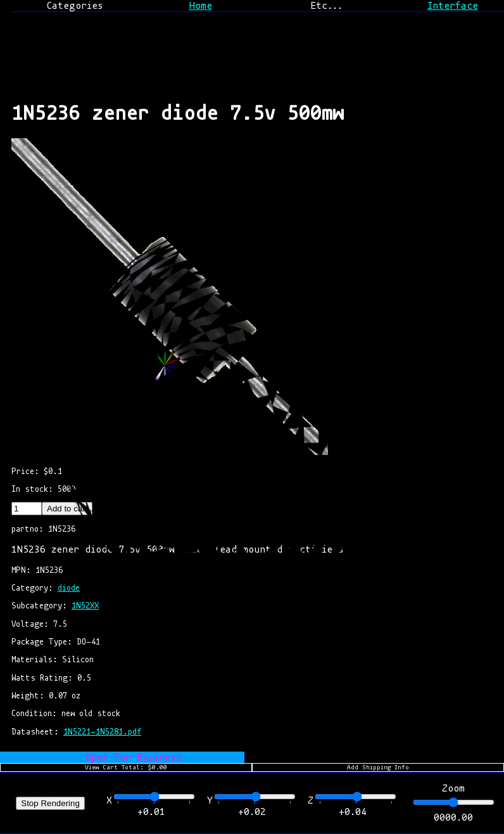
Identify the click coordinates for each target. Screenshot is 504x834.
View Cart (126, 767)
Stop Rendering (50, 803)
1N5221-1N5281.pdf (102, 732)
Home (201, 6)
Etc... (326, 6)
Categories (75, 6)
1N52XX (85, 606)
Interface (453, 6)
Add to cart (67, 509)
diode (69, 588)
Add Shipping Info (378, 767)
